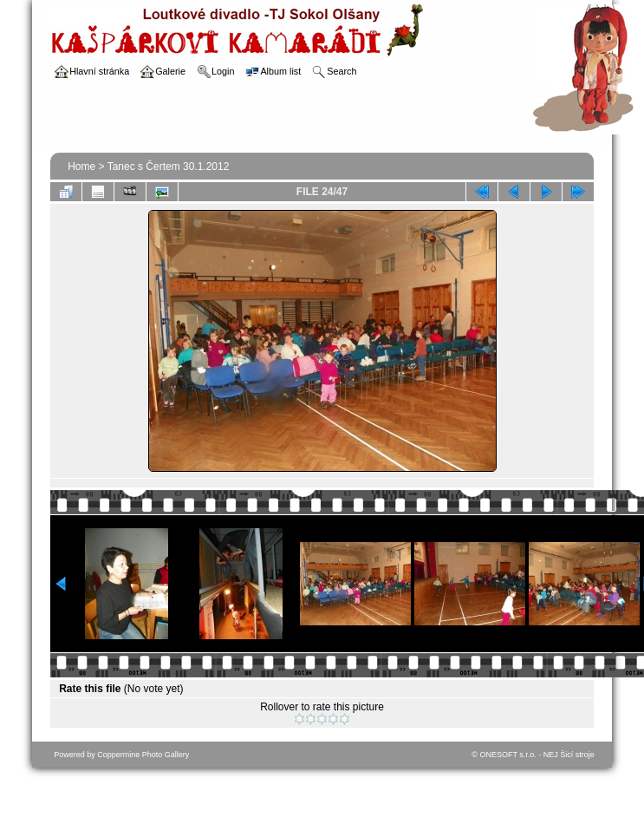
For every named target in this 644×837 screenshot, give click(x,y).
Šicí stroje (577, 755)
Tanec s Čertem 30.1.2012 (169, 167)
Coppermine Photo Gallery (143, 755)
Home (81, 167)
